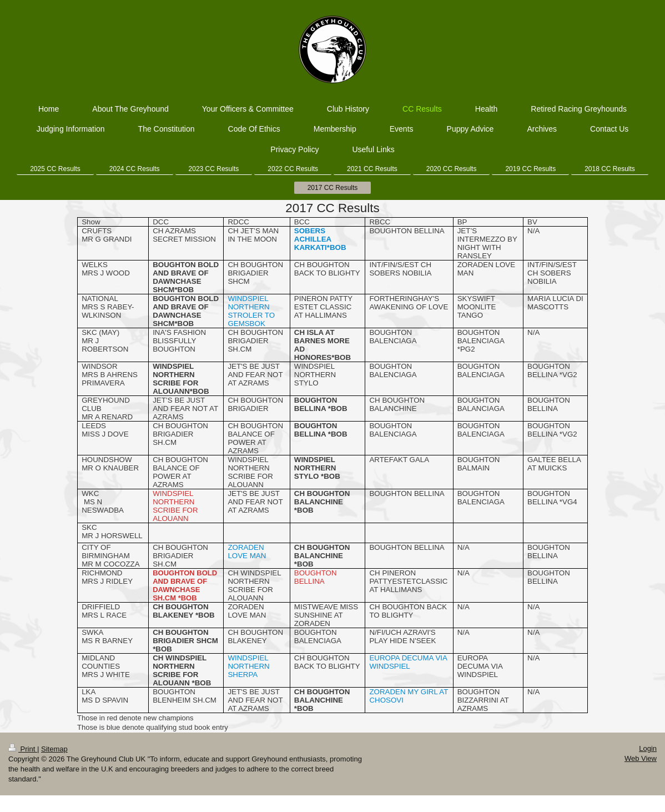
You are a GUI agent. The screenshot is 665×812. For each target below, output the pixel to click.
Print (23, 749)
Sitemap (54, 749)
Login (648, 748)
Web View (641, 758)
